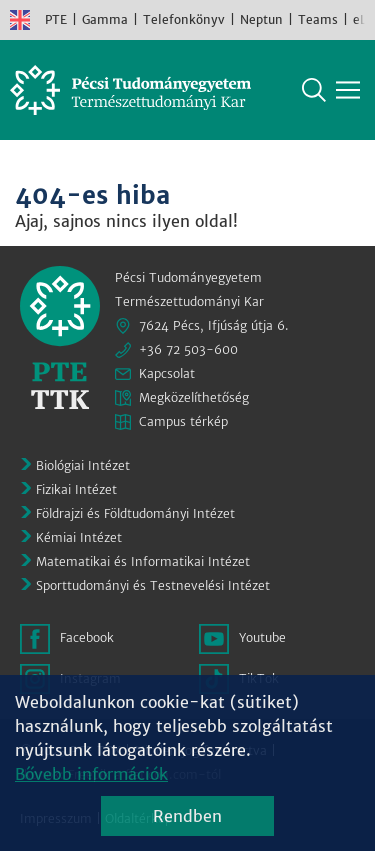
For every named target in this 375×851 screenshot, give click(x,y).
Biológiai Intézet (83, 465)
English (20, 20)
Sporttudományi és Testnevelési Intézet (153, 585)
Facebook (87, 637)
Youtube (262, 637)
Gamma (105, 19)
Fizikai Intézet (76, 489)
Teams (318, 19)
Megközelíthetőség (194, 397)
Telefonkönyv (184, 19)
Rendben (187, 816)
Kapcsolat (167, 373)
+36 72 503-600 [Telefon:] (188, 349)
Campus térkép (183, 421)
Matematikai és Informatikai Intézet (143, 561)
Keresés (314, 90)
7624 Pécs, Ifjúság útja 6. (214, 325)
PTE (56, 19)
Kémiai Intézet (79, 537)
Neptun (261, 19)
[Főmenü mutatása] (348, 90)
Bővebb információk (91, 774)
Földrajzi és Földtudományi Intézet (135, 513)
